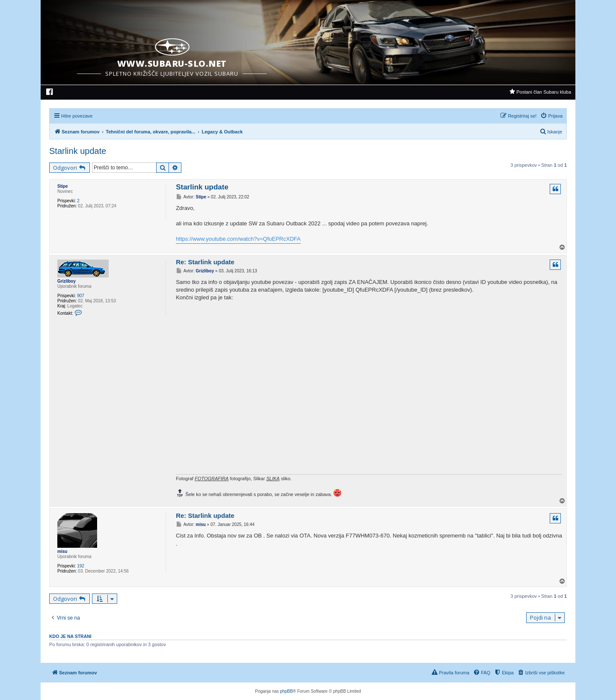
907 (81, 296)
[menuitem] (50, 93)
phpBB (287, 691)
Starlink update (78, 151)
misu (62, 551)
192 (81, 566)
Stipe (62, 186)
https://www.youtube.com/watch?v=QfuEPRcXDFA (238, 239)
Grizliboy (67, 281)
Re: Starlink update (205, 262)
